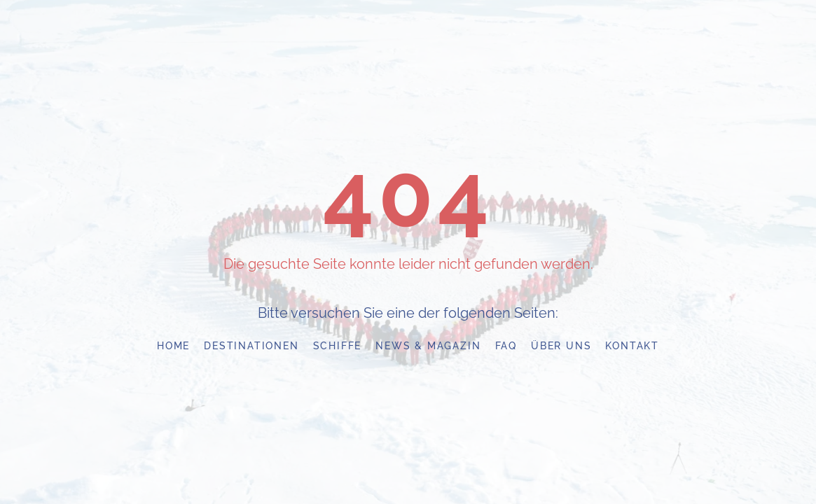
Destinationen (251, 346)
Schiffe (338, 346)
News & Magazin (428, 346)
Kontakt (632, 346)
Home (173, 346)
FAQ (506, 346)
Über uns (561, 346)
